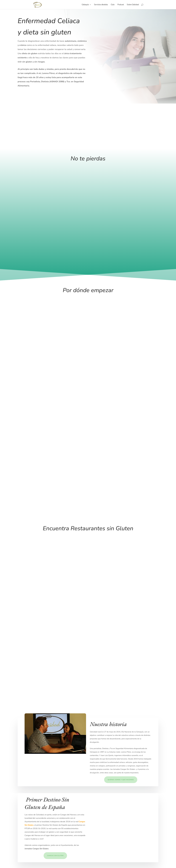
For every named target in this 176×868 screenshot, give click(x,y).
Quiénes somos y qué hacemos (121, 780)
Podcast (121, 5)
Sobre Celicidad (133, 5)
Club (113, 5)
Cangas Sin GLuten (55, 856)
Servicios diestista (101, 5)
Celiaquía (85, 5)
